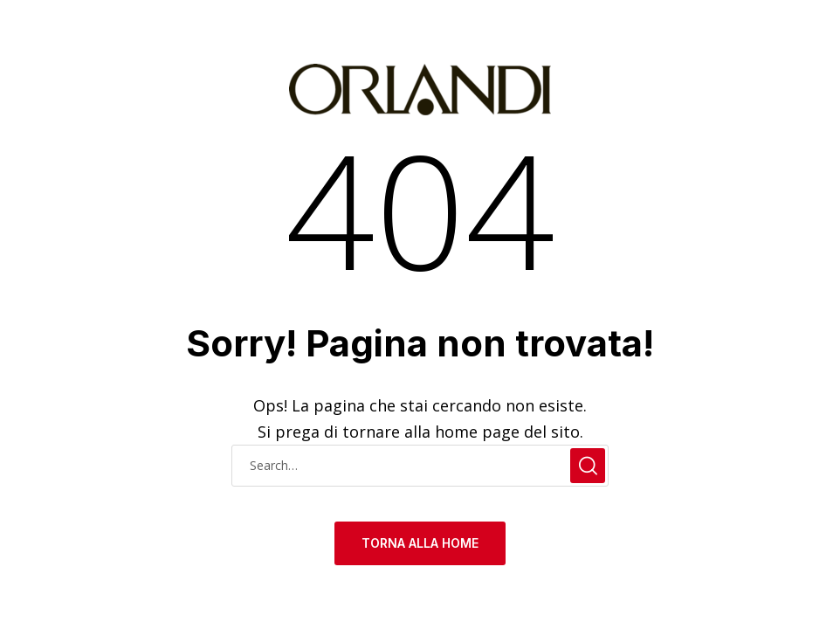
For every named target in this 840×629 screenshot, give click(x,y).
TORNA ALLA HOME (420, 543)
